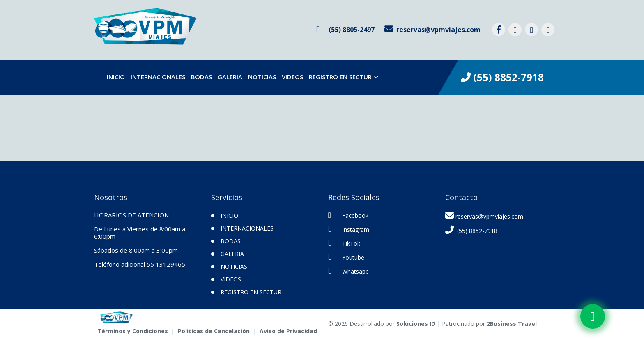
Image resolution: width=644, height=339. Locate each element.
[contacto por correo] (432, 30)
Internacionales (158, 77)
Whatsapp (348, 271)
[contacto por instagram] (515, 30)
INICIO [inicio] (116, 77)
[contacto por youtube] (548, 30)
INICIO (229, 216)
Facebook (348, 215)
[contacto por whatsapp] (345, 30)
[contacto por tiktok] (531, 30)
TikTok (344, 243)
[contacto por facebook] (499, 30)
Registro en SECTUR (340, 77)
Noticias (262, 77)
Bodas (201, 77)
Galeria (230, 77)
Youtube (346, 257)
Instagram (349, 229)
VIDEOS (292, 77)
